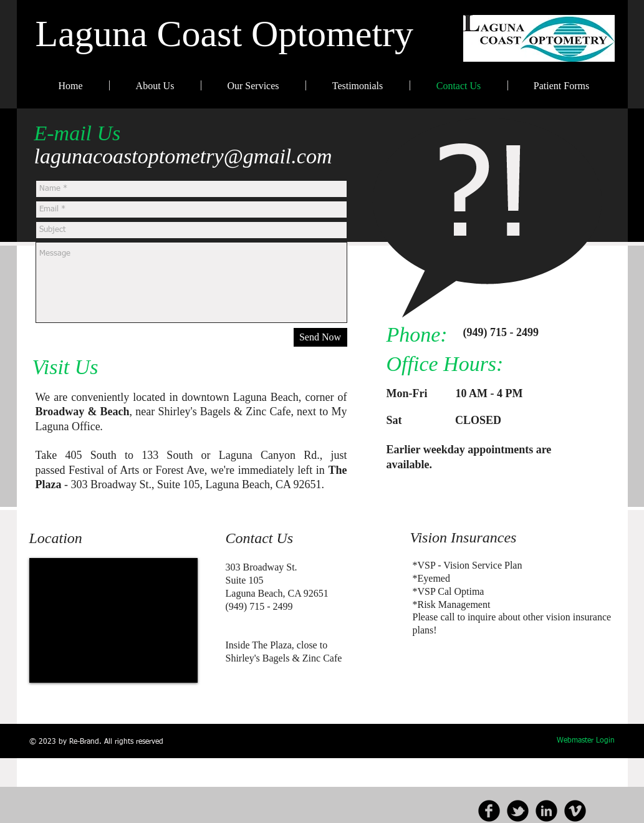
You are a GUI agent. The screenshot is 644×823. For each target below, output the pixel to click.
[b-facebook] (489, 811)
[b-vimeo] (575, 811)
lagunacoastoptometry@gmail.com (183, 156)
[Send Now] (320, 337)
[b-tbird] (518, 811)
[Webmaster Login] (586, 741)
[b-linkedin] (546, 811)
